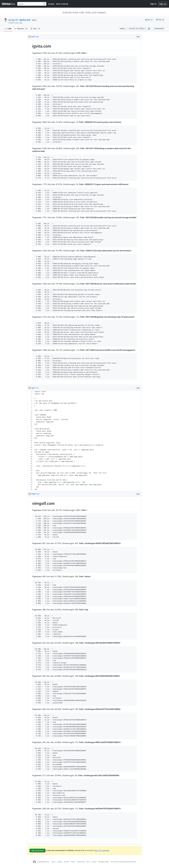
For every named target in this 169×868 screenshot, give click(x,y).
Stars (35, 29)
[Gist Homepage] (9, 4)
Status (73, 862)
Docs (88, 862)
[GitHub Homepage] (34, 862)
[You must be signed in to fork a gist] (160, 20)
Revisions (21, 29)
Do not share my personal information (123, 862)
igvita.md (25, 20)
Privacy (60, 862)
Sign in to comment (102, 850)
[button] (149, 29)
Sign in (153, 4)
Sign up (163, 4)
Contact (94, 862)
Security (66, 862)
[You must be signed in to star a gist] (149, 20)
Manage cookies (104, 862)
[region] (85, 212)
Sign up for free (38, 850)
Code (8, 29)
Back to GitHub (62, 4)
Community (81, 862)
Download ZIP (159, 29)
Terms (53, 862)
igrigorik (13, 20)
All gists (51, 4)
